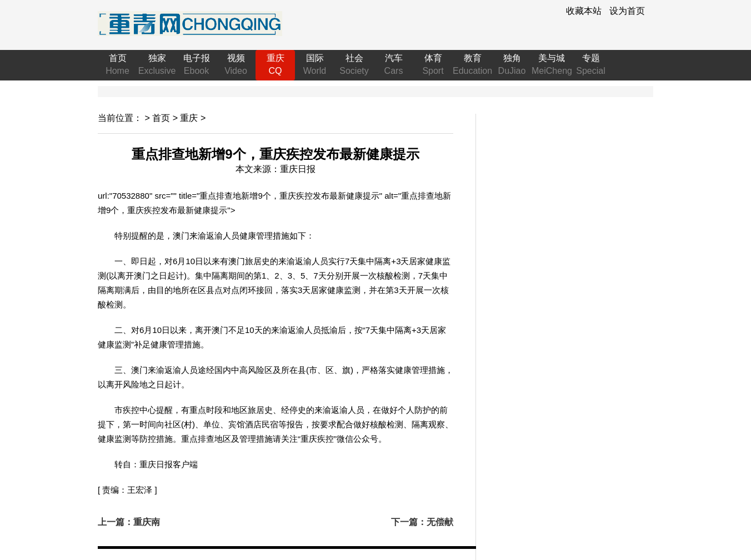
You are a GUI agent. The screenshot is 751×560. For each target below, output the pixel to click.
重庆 (189, 118)
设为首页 (627, 11)
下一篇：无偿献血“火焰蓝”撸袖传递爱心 (418, 523)
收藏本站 (584, 11)
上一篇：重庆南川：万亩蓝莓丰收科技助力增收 (133, 523)
